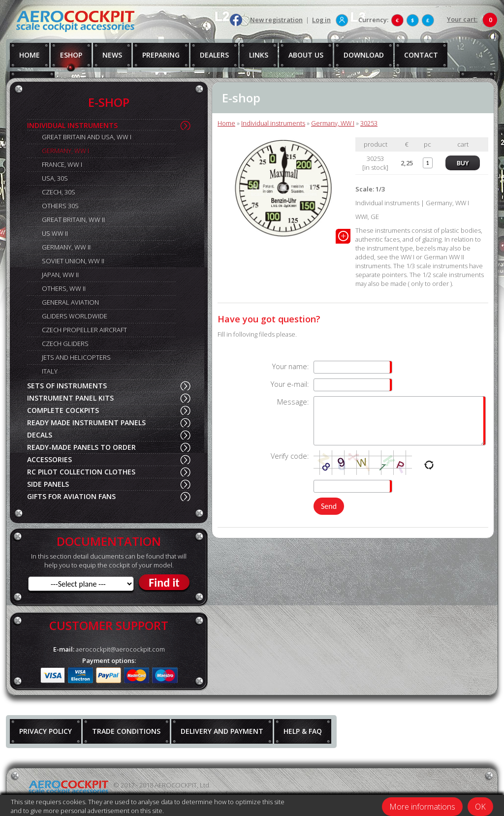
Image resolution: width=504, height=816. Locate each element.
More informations (422, 807)
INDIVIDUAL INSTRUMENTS (72, 125)
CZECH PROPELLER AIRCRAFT (84, 330)
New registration (276, 20)
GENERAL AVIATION (70, 302)
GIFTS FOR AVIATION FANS (71, 496)
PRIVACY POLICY (46, 731)
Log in (321, 20)
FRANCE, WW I (62, 164)
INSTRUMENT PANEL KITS (70, 398)
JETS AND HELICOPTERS (76, 357)
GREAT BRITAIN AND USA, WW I (87, 137)
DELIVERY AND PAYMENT (222, 731)
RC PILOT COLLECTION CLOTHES (81, 472)
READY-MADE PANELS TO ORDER (81, 447)
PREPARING (161, 55)
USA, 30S (55, 178)
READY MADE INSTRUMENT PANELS (86, 423)
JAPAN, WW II (60, 275)
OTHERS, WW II (64, 288)
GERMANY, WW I (65, 151)
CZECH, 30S (59, 192)
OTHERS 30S (60, 206)
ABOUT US (306, 55)
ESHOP (71, 55)
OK (480, 807)
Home (226, 123)
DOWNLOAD (364, 55)
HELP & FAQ (303, 731)
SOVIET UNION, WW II (73, 261)
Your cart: (462, 19)
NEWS (112, 55)
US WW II (55, 233)
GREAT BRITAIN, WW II (73, 220)
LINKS (259, 55)
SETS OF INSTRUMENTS (67, 386)
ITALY (50, 371)
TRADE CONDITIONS (126, 731)
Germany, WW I (333, 123)
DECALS (40, 435)
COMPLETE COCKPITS (63, 410)
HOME (30, 55)
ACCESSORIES (49, 459)
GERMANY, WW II (66, 247)
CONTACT (421, 55)
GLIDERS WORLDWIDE (75, 316)
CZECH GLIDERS (65, 344)
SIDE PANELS (48, 484)
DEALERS (214, 55)
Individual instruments (273, 123)
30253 (369, 123)
